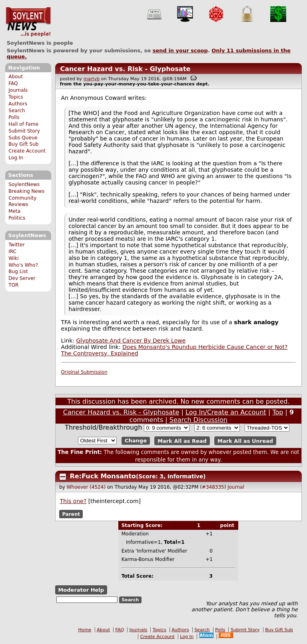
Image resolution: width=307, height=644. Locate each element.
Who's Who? (23, 265)
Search (17, 111)
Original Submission (84, 372)
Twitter (16, 245)
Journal (236, 487)
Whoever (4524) (86, 487)
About (16, 77)
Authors (18, 104)
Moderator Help (81, 590)
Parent (71, 514)
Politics (17, 218)
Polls (14, 117)
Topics (16, 97)
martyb (92, 79)
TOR (13, 285)
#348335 (213, 487)
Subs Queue (23, 138)
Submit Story (24, 131)
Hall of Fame (23, 124)
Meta (14, 211)
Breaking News (26, 191)
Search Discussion (198, 420)
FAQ (13, 83)
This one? (73, 501)
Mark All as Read (182, 441)
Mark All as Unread (245, 441)
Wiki (13, 258)
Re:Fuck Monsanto (103, 476)
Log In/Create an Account (226, 412)
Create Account (27, 151)
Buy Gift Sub (23, 144)
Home (85, 630)
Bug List (18, 271)
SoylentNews (28, 22)
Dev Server (22, 278)
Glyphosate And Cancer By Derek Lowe (131, 341)
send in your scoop (180, 51)
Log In (16, 158)
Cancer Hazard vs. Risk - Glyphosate (125, 69)
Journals (18, 90)
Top (278, 412)
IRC (12, 252)
